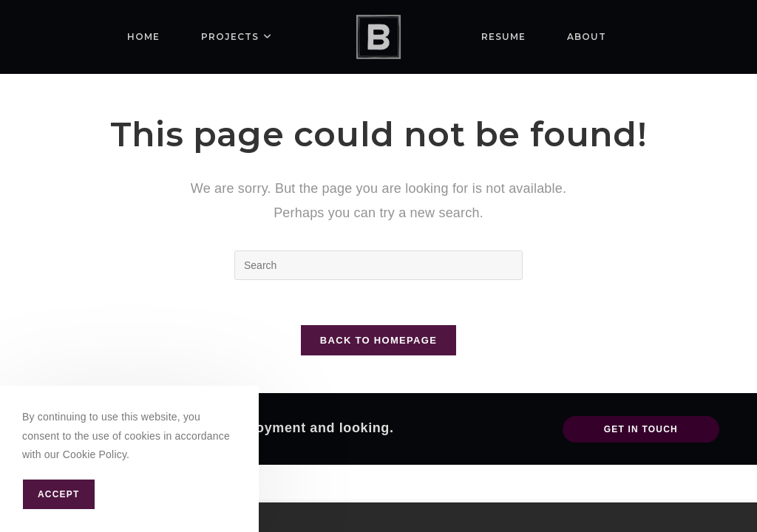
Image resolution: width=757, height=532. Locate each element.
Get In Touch (641, 429)
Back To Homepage (378, 340)
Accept (59, 494)
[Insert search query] (378, 265)
